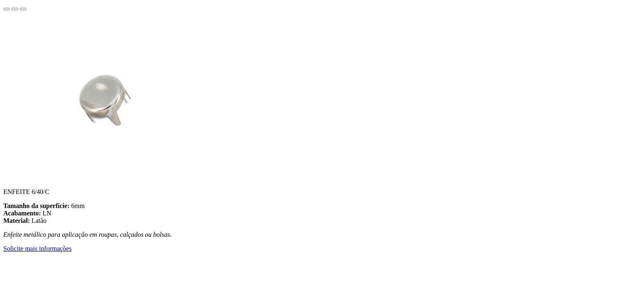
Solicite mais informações (37, 249)
